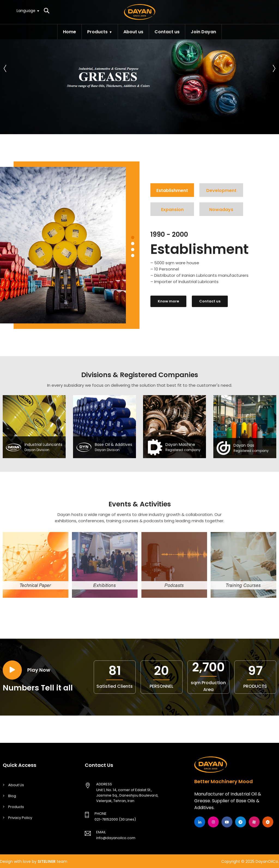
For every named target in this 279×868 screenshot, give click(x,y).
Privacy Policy (20, 818)
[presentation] (5, 67)
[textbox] (28, 10)
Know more (168, 301)
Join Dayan (203, 32)
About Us (16, 785)
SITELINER (47, 861)
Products (97, 32)
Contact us (167, 32)
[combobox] (28, 11)
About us (133, 32)
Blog (12, 796)
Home (69, 32)
